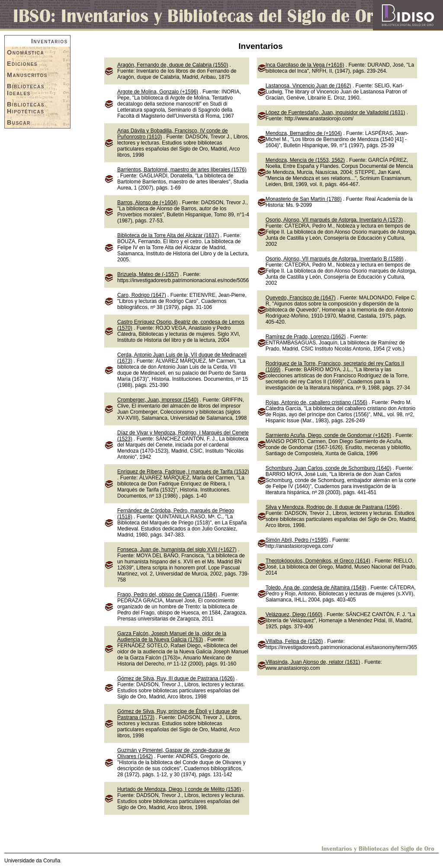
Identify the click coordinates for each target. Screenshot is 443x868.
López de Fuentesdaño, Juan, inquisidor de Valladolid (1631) (335, 113)
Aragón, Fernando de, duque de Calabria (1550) (173, 65)
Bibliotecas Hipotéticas (26, 108)
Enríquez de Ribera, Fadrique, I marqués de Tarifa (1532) (183, 472)
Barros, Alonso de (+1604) (148, 203)
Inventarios (50, 41)
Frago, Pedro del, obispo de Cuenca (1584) (167, 595)
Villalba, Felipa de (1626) (294, 641)
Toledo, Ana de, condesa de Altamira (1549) (316, 588)
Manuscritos (27, 75)
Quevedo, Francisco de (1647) (301, 298)
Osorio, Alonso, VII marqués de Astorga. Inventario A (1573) (334, 220)
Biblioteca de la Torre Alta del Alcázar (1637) (168, 235)
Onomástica (26, 52)
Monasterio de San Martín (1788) (304, 199)
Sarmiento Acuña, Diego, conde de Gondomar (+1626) (329, 435)
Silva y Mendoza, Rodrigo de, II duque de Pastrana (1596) (333, 507)
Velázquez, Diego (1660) (294, 614)
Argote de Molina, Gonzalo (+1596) (158, 92)
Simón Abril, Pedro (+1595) (297, 540)
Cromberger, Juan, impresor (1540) (158, 400)
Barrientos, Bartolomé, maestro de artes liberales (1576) (182, 170)
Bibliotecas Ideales (26, 90)
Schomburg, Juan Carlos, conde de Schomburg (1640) (329, 468)
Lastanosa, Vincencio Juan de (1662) (308, 86)
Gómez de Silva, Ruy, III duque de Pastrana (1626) (176, 678)
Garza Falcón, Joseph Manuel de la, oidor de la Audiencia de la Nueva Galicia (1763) (172, 637)
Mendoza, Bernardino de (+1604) (304, 133)
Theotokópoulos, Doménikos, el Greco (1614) (318, 561)
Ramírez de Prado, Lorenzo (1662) (306, 337)
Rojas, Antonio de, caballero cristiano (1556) (316, 402)
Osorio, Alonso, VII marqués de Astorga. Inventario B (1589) (335, 259)
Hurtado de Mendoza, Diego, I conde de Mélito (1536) (179, 789)
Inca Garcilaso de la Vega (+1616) (305, 65)
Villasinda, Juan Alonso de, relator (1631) (313, 662)
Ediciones (22, 64)
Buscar (19, 122)
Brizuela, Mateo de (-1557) (148, 274)
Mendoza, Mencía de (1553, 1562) (305, 160)
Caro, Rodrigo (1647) (142, 295)
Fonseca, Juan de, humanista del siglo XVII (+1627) (177, 550)
